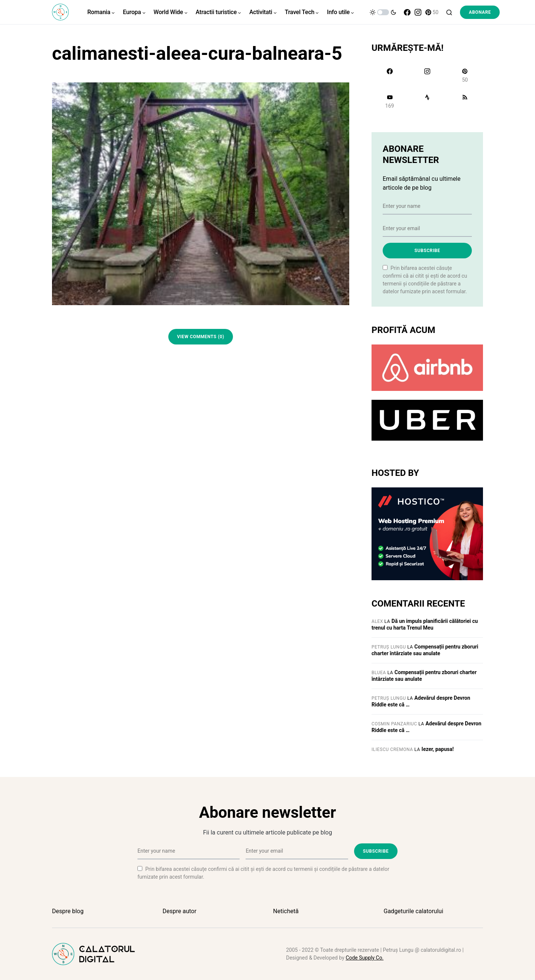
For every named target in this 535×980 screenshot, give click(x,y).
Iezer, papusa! (438, 749)
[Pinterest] (432, 12)
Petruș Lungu (389, 647)
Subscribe (427, 251)
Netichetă (286, 911)
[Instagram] (418, 12)
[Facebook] (407, 12)
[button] (383, 12)
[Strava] (427, 101)
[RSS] (465, 101)
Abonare (480, 12)
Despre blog (68, 911)
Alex (377, 621)
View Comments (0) (201, 337)
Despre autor (180, 911)
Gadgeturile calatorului (414, 911)
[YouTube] (390, 101)
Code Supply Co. (364, 958)
